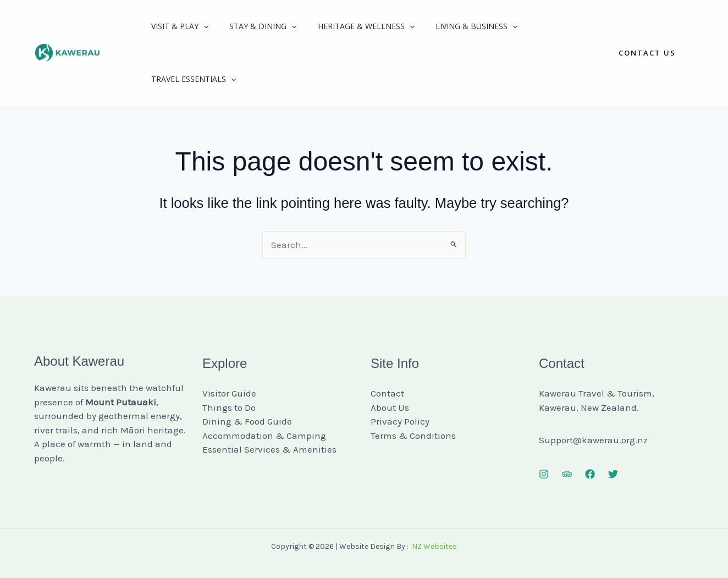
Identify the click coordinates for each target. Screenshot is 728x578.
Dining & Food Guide (247, 421)
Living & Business (457, 26)
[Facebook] (590, 474)
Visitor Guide (229, 393)
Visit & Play (177, 26)
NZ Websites (434, 546)
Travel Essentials (191, 79)
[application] (201, 26)
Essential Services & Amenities (269, 449)
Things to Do (229, 408)
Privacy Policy (400, 421)
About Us (390, 408)
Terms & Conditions (413, 436)
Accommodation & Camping (264, 436)
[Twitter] (613, 474)
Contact (387, 393)
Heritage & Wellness (352, 26)
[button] (647, 53)
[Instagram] (544, 474)
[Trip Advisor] (567, 474)
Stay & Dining (255, 26)
